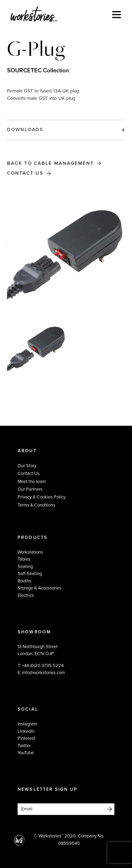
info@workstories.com (43, 673)
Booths (24, 581)
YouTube (26, 753)
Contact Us (25, 173)
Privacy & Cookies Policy (42, 497)
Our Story (27, 466)
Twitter (24, 746)
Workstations (30, 552)
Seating (25, 567)
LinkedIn (26, 731)
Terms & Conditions (36, 505)
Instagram (27, 724)
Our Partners (30, 489)
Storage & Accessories (39, 588)
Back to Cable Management (52, 163)
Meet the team (32, 482)
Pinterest (26, 738)
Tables (24, 559)
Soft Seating (30, 574)
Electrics (26, 595)
